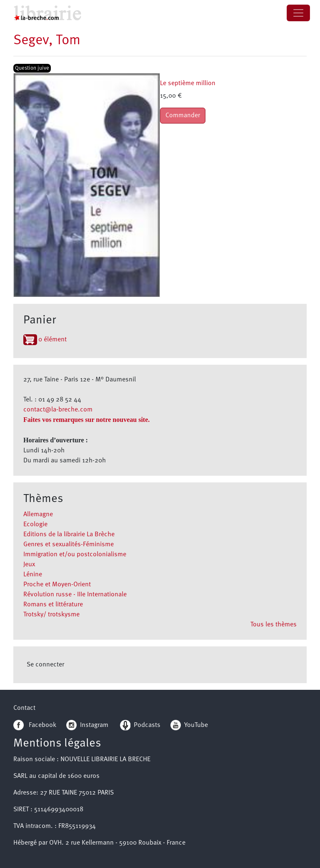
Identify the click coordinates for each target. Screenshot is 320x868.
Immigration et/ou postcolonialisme (75, 555)
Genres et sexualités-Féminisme (69, 545)
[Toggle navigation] (298, 13)
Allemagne (38, 515)
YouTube (196, 725)
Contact (24, 708)
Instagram (87, 725)
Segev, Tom (47, 41)
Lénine (33, 575)
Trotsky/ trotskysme (51, 615)
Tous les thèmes (274, 625)
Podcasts (140, 725)
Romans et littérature (53, 605)
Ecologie (35, 525)
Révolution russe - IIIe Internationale (75, 595)
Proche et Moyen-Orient (57, 585)
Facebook (35, 725)
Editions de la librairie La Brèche (69, 535)
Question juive (32, 68)
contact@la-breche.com (58, 410)
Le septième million (188, 83)
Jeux (29, 565)
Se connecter (45, 665)
